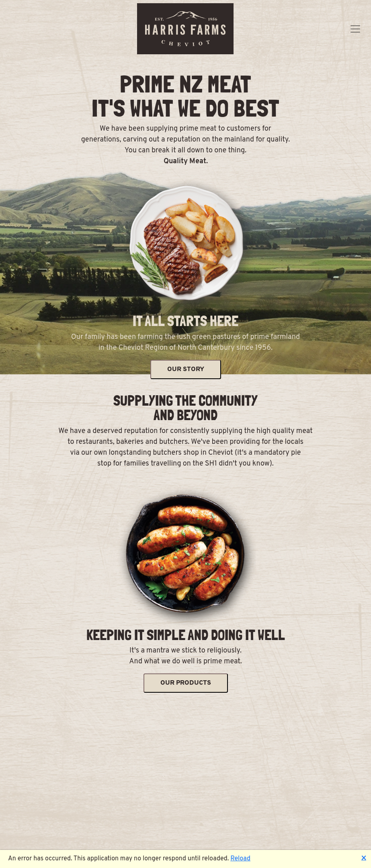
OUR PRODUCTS (186, 683)
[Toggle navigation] (355, 29)
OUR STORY (186, 369)
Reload (240, 859)
